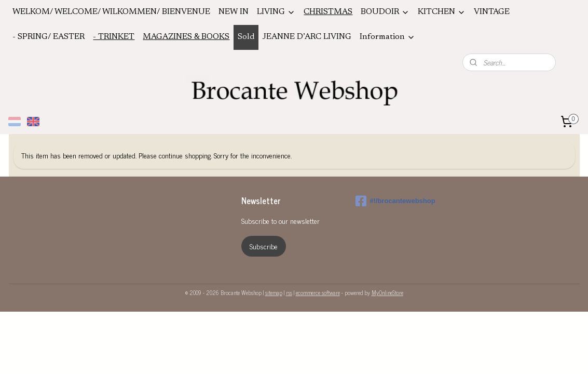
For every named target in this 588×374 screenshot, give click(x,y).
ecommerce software (318, 292)
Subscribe (264, 246)
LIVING (276, 12)
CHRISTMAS (328, 12)
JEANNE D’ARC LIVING (307, 37)
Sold (246, 37)
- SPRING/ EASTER (49, 37)
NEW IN (234, 12)
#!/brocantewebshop (395, 201)
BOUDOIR (385, 12)
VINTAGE (492, 12)
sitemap (274, 292)
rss (289, 292)
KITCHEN (442, 12)
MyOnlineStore (387, 292)
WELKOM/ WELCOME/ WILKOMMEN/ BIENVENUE (111, 12)
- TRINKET (114, 37)
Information (387, 37)
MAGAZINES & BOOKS (186, 37)
